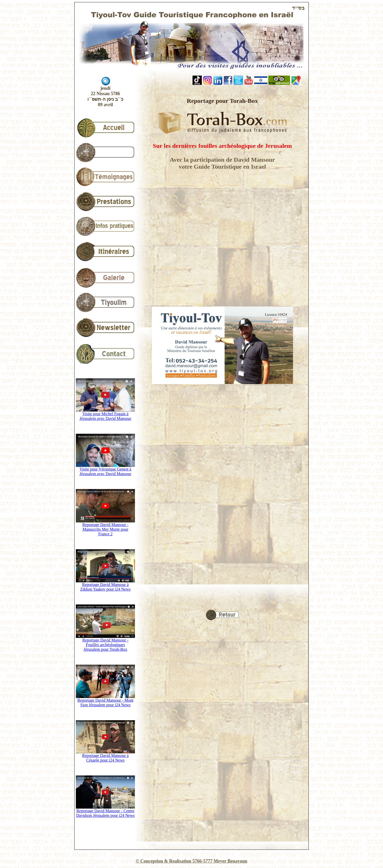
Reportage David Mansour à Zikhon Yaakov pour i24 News (105, 585)
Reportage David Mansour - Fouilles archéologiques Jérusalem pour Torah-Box (105, 643)
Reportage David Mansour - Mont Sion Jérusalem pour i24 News (105, 701)
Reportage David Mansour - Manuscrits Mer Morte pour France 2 (105, 527)
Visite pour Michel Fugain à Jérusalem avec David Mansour (105, 414)
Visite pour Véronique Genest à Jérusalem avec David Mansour (105, 470)
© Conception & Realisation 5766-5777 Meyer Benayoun (191, 861)
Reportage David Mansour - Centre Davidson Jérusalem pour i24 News (105, 811)
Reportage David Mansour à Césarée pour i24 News (105, 756)
